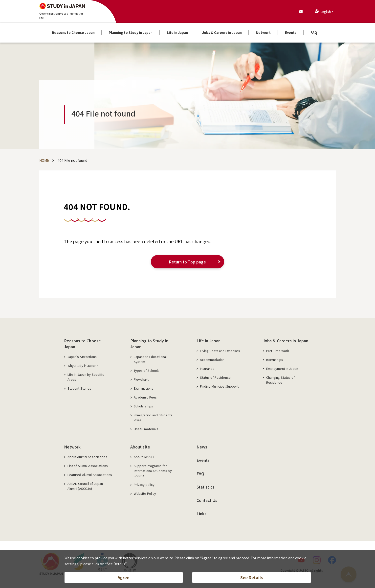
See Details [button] (252, 577)
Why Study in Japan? (83, 365)
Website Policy (145, 493)
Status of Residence (215, 377)
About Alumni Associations (87, 457)
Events (203, 460)
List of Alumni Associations (88, 466)
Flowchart (141, 379)
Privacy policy (144, 484)
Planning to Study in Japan (149, 344)
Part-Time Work (278, 351)
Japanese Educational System (150, 359)
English (326, 12)
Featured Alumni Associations (90, 475)
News (202, 447)
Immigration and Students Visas (153, 417)
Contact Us (207, 500)
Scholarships (143, 406)
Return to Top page (188, 262)
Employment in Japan (282, 368)
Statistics (206, 487)
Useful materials (146, 429)
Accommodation (212, 360)
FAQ (200, 473)
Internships (275, 360)
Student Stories (79, 388)
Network (72, 447)
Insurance (207, 368)
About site (140, 447)
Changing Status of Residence (280, 380)
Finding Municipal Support (219, 386)
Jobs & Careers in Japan (286, 341)
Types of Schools (147, 370)
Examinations (144, 388)
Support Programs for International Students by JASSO (153, 471)
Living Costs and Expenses (220, 351)
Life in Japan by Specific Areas (86, 377)
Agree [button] (123, 577)
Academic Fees (145, 397)
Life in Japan (209, 341)
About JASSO (144, 457)
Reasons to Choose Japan (83, 344)
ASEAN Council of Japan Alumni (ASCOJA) (85, 486)
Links (202, 514)
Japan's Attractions (82, 357)
